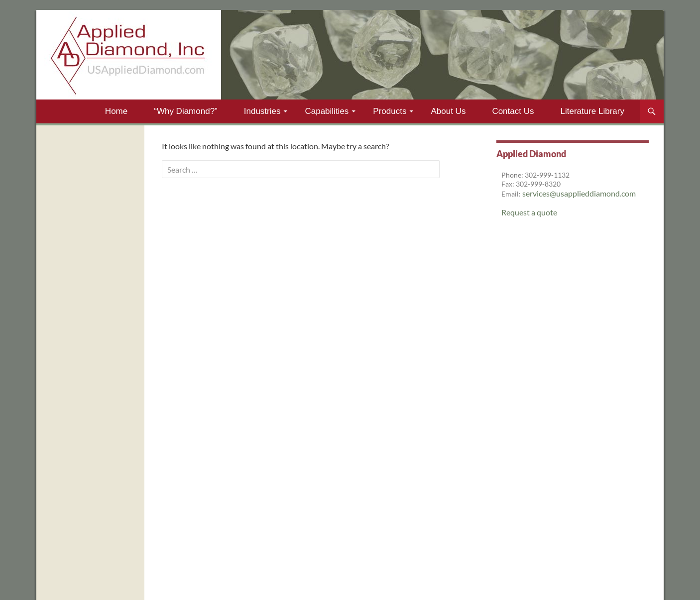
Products (390, 111)
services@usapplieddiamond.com (579, 193)
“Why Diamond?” (186, 111)
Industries (262, 111)
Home (116, 111)
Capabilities (327, 111)
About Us (448, 111)
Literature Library (592, 111)
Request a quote (529, 212)
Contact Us (513, 111)
